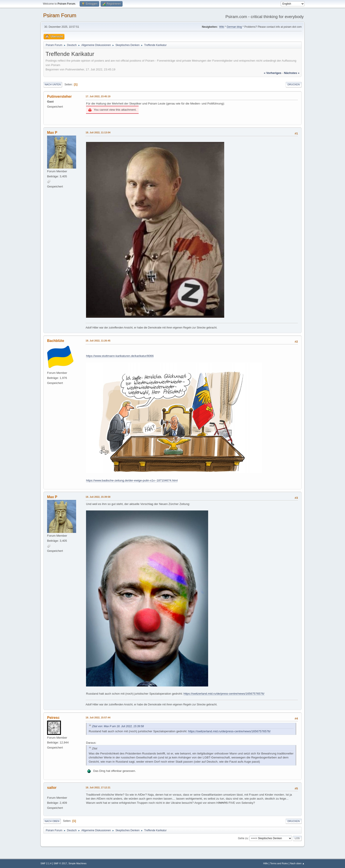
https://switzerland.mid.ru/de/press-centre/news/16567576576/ (224, 694)
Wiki (222, 27)
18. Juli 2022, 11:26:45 (98, 341)
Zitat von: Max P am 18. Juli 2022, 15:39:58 (118, 726)
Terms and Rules (279, 863)
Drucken (294, 84)
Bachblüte (56, 341)
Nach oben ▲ (297, 863)
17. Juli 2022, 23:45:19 (98, 96)
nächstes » (292, 73)
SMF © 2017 (60, 863)
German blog (234, 27)
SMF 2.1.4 (46, 863)
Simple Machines (77, 863)
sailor (52, 788)
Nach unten (53, 84)
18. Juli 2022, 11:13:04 (98, 132)
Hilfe (266, 863)
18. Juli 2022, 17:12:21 (98, 787)
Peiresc (53, 718)
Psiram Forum (60, 15)
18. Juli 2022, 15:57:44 (98, 718)
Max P (52, 133)
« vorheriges (273, 73)
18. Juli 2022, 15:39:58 (98, 497)
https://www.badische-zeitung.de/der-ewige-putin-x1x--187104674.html (132, 480)
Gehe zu (243, 838)
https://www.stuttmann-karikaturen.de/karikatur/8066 (120, 356)
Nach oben (52, 821)
